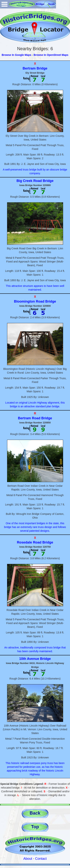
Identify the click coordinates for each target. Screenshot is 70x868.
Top (35, 827)
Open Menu (4, 4)
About (28, 859)
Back (35, 813)
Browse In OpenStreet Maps (51, 55)
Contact (41, 859)
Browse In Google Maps (17, 55)
